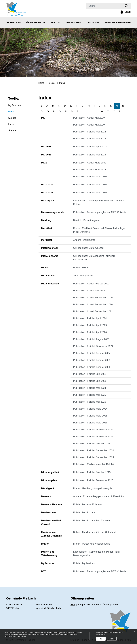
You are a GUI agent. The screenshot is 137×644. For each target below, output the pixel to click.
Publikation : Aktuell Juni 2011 (89, 291)
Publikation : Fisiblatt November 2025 (93, 437)
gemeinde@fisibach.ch (49, 608)
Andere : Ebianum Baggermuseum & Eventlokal (99, 496)
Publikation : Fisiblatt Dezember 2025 (93, 480)
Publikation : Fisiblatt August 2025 (91, 339)
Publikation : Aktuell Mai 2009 (89, 118)
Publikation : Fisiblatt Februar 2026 (92, 367)
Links (11, 124)
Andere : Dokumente (84, 240)
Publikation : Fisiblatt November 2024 (93, 430)
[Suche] (104, 6)
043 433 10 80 (44, 605)
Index (11, 113)
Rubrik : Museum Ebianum (87, 504)
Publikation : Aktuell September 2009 (93, 298)
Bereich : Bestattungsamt (87, 220)
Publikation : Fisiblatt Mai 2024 (90, 132)
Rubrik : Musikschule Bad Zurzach (91, 520)
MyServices (15, 105)
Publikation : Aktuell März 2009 (90, 163)
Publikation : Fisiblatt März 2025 (90, 193)
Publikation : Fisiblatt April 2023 (90, 147)
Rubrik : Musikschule (84, 512)
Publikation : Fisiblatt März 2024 (90, 185)
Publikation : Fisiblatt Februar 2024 (92, 353)
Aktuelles (14, 23)
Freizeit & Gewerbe (118, 23)
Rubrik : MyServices (84, 563)
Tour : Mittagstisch (83, 276)
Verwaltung (74, 23)
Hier (73, 605)
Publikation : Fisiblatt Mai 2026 (90, 139)
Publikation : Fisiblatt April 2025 (90, 325)
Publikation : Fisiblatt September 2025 (93, 457)
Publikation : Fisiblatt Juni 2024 (90, 374)
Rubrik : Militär (81, 268)
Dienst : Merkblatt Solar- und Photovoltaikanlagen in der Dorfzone (100, 230)
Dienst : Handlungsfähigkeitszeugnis (93, 488)
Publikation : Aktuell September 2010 (93, 304)
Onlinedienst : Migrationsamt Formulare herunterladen (94, 258)
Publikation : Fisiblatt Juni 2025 (90, 381)
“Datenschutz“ (22, 636)
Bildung (94, 23)
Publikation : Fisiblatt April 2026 (90, 332)
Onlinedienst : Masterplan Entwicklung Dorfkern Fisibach (99, 202)
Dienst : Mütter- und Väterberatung (92, 544)
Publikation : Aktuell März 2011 (90, 170)
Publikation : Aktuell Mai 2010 (89, 125)
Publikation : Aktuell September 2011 (93, 311)
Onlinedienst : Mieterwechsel (89, 248)
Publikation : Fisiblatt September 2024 (93, 450)
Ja (101, 639)
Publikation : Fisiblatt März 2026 (90, 177)
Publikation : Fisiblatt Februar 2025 (92, 360)
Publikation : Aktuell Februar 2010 (91, 284)
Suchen (12, 118)
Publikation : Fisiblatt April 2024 (90, 318)
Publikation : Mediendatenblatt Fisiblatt (94, 464)
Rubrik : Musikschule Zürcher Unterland (94, 532)
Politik (55, 23)
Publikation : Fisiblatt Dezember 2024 (93, 346)
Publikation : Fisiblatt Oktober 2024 (92, 444)
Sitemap (13, 130)
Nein (112, 639)
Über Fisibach (36, 23)
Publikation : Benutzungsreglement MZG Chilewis (100, 212)
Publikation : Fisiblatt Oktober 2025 (92, 472)
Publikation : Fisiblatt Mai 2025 (90, 155)
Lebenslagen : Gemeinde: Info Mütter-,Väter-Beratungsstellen (97, 554)
